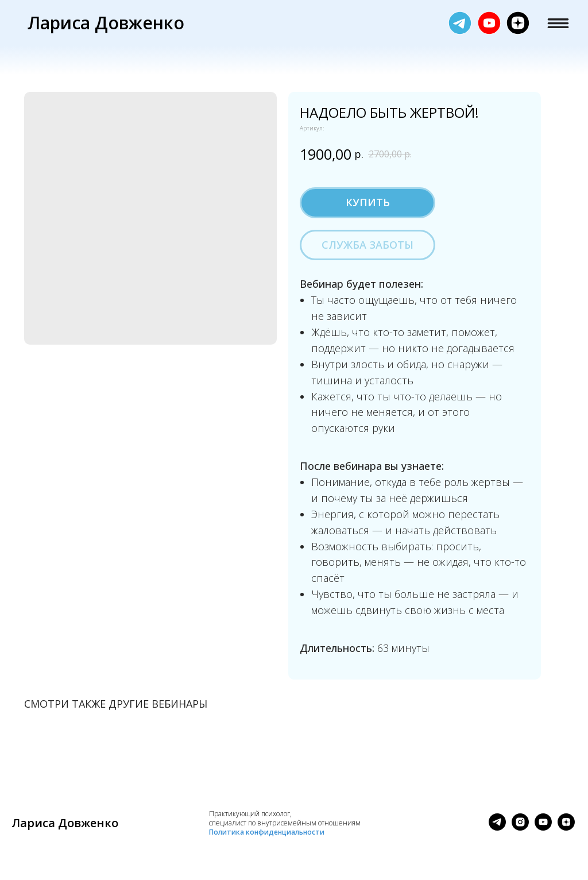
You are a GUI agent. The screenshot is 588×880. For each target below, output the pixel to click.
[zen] (566, 827)
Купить (368, 202)
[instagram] (520, 827)
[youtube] (543, 827)
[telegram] (497, 827)
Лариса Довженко (106, 23)
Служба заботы (367, 245)
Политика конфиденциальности (267, 832)
